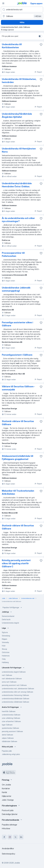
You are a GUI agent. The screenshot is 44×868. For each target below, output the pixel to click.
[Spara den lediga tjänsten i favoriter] (41, 45)
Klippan (5, 639)
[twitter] (15, 837)
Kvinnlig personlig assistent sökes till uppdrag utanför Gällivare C (16, 563)
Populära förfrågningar (12, 608)
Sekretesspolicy (9, 854)
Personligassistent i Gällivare (17, 355)
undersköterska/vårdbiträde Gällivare (16, 699)
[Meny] (3, 3)
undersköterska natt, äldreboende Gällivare (18, 689)
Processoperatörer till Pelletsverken (13, 254)
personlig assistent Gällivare (12, 731)
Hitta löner (6, 828)
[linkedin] (21, 837)
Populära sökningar (10, 825)
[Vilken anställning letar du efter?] (22, 10)
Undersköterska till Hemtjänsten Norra (19, 150)
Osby (4, 659)
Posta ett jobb (8, 810)
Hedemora (6, 656)
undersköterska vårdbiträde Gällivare (15, 702)
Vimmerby (5, 642)
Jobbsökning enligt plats (11, 754)
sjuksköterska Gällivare (10, 728)
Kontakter (6, 788)
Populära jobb (7, 751)
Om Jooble (6, 785)
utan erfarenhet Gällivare (11, 721)
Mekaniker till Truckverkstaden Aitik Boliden (18, 492)
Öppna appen (36, 3)
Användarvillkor (8, 848)
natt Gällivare (7, 675)
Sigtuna (5, 632)
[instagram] (10, 837)
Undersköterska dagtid (10, 623)
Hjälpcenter (7, 796)
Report (38, 72)
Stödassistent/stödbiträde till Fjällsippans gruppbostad (18, 458)
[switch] (40, 36)
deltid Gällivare (7, 735)
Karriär (4, 792)
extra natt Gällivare (9, 682)
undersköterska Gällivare (11, 715)
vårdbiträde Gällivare (10, 741)
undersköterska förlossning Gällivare (15, 695)
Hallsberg (5, 662)
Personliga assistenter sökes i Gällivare (17, 324)
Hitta (22, 22)
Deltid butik (6, 619)
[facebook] (4, 837)
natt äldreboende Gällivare (12, 679)
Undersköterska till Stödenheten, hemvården (19, 81)
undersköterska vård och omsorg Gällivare (17, 692)
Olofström (6, 652)
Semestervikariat (8, 616)
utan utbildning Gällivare (11, 718)
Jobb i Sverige (8, 800)
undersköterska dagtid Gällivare (14, 672)
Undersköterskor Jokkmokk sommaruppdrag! (16, 289)
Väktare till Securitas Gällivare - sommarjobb (18, 388)
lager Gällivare (7, 725)
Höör (4, 646)
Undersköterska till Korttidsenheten (12, 46)
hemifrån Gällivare (9, 711)
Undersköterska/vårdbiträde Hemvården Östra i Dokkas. (17, 185)
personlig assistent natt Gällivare (14, 685)
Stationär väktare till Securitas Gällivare (18, 423)
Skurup (4, 649)
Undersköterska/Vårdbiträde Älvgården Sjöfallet (17, 115)
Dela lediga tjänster (10, 814)
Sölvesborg (6, 636)
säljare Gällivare (8, 738)
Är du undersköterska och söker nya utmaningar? (18, 220)
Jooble (17, 863)
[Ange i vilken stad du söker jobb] (22, 16)
